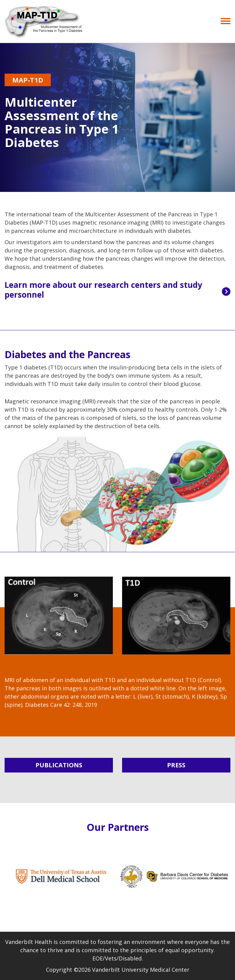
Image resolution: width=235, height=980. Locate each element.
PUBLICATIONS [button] (59, 765)
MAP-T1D (28, 80)
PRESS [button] (176, 765)
